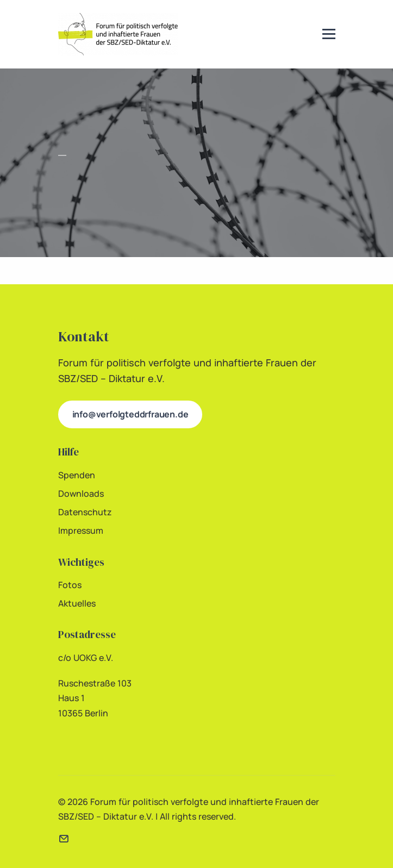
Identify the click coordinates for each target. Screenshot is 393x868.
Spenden (77, 475)
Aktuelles (77, 603)
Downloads (81, 494)
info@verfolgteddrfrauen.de (130, 414)
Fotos (70, 585)
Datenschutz (85, 512)
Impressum (81, 530)
